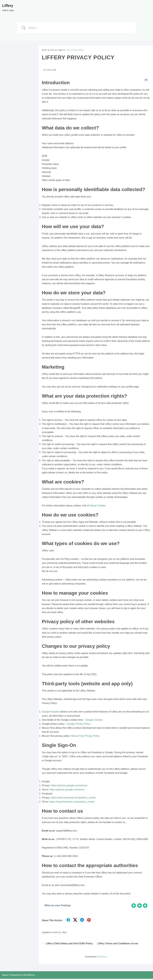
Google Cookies (94, 721)
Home (44, 50)
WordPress (29, 976)
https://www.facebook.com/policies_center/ (73, 799)
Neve (5, 976)
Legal (60, 50)
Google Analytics (51, 713)
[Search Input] (80, 28)
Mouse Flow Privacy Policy (85, 737)
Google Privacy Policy (79, 725)
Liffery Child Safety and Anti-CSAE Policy (67, 945)
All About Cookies (96, 506)
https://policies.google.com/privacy (69, 786)
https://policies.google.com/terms (67, 791)
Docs (52, 50)
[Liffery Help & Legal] (8, 7)
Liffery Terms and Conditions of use (120, 945)
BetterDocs (102, 958)
